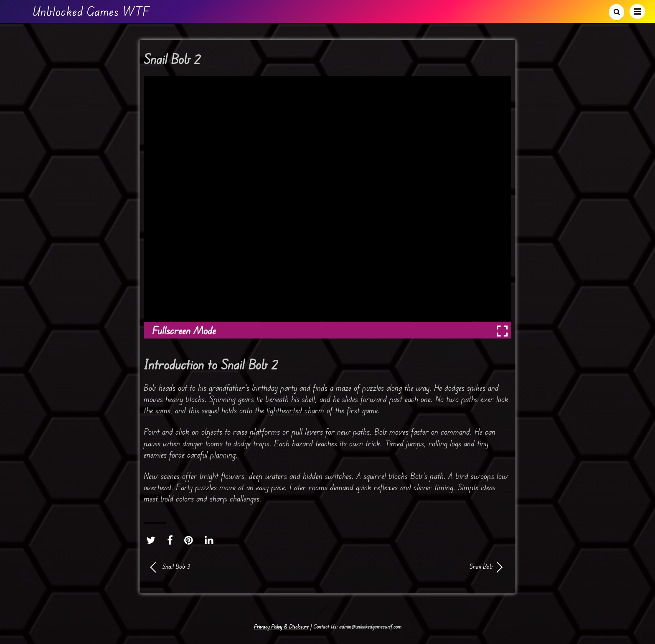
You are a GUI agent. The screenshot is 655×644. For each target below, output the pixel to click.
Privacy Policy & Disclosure (281, 626)
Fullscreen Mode (184, 330)
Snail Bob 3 (176, 566)
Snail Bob (415, 566)
